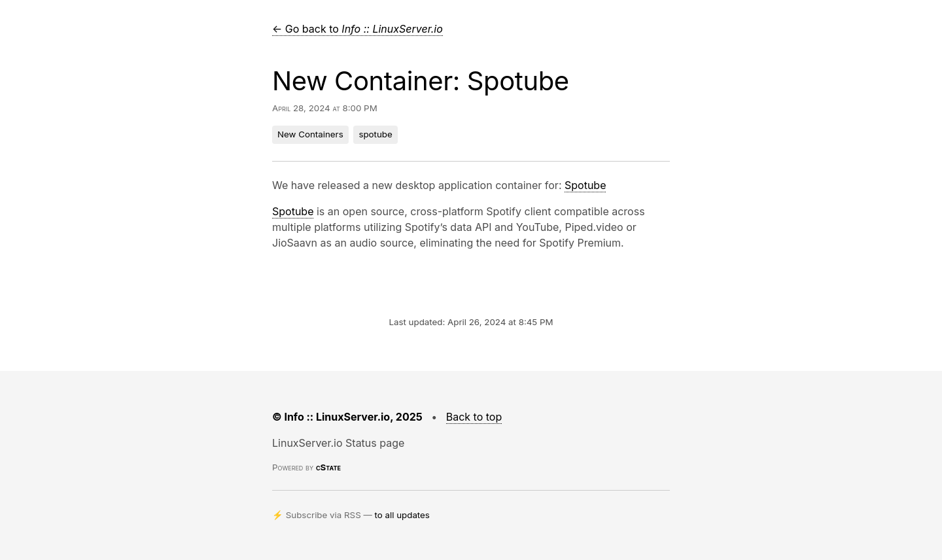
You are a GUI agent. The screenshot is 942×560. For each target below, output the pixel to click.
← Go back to (358, 29)
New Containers (310, 134)
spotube (375, 134)
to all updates (402, 515)
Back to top (474, 417)
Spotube (585, 185)
